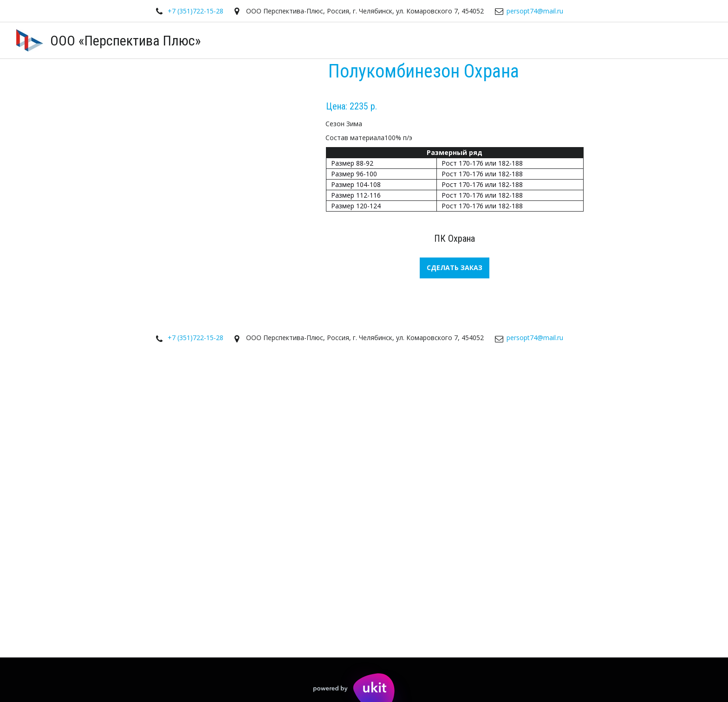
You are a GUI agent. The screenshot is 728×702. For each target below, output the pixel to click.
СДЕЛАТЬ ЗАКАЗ (455, 267)
